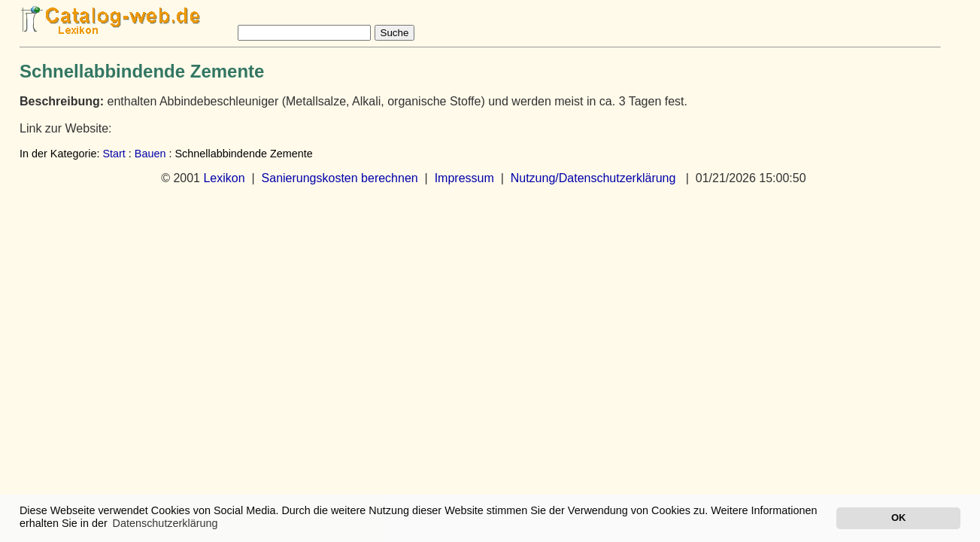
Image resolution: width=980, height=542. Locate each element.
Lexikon (224, 178)
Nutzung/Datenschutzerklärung (593, 178)
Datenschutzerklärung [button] (165, 523)
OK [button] (898, 518)
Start (114, 154)
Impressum (464, 178)
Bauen (150, 154)
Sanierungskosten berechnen (340, 178)
